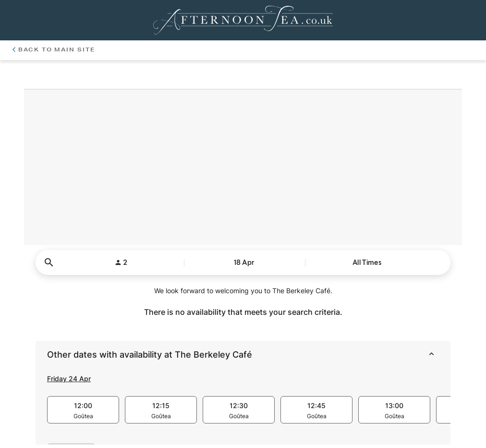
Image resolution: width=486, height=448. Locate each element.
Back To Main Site (54, 50)
